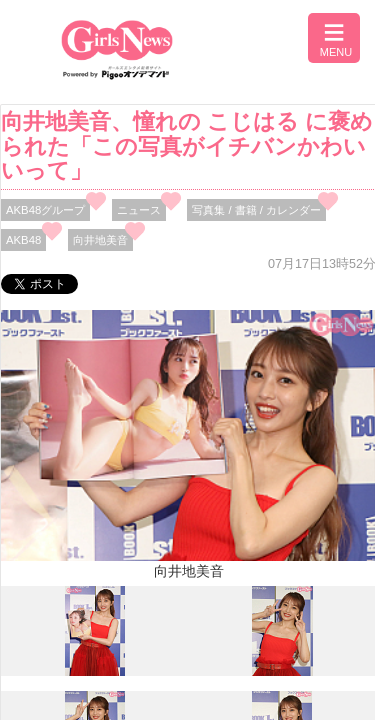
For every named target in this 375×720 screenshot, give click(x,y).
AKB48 (23, 240)
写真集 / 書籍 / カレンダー (256, 210)
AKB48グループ (45, 210)
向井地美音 (100, 240)
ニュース (139, 210)
